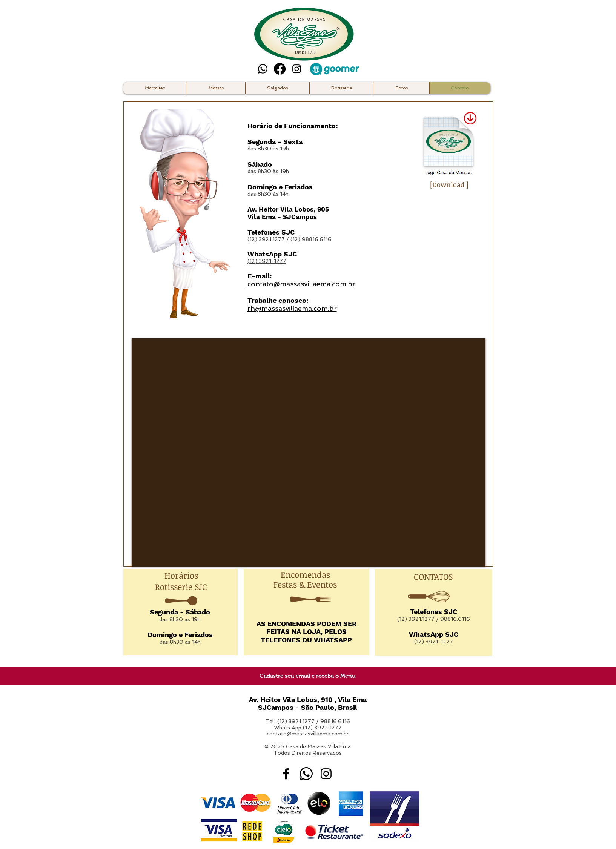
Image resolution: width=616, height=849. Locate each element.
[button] (342, 88)
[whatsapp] (306, 774)
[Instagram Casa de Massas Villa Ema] (297, 69)
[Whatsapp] (263, 69)
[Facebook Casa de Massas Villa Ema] (286, 774)
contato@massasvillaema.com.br (308, 734)
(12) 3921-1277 (267, 261)
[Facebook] (280, 69)
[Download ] (449, 184)
